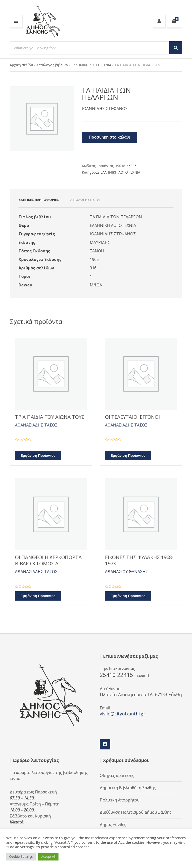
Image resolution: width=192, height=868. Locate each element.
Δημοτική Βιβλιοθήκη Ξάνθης (128, 788)
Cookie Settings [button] (21, 856)
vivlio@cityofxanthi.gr (122, 714)
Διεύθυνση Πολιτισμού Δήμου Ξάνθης (136, 812)
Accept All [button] (48, 856)
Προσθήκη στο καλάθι (109, 137)
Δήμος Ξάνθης (113, 824)
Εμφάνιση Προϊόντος (38, 456)
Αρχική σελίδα (21, 65)
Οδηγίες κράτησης (117, 775)
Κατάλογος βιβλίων (52, 65)
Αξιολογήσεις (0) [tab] (85, 200)
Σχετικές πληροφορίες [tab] (39, 200)
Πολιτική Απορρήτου (120, 800)
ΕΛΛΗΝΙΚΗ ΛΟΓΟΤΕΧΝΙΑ (91, 65)
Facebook (105, 744)
